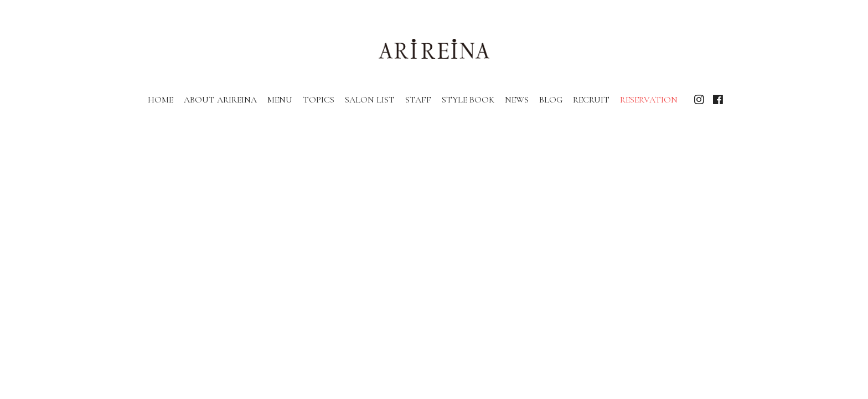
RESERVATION (649, 100)
